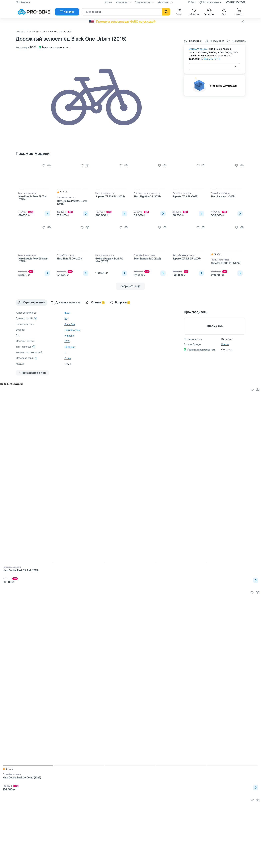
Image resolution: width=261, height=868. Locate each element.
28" (66, 319)
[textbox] (215, 67)
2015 (67, 341)
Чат (193, 2)
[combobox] (215, 67)
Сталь (68, 358)
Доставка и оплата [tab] (66, 303)
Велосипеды (33, 32)
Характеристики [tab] (32, 303)
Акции (108, 2)
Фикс (44, 32)
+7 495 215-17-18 (236, 2)
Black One (70, 324)
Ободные (70, 347)
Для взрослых (72, 330)
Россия (225, 344)
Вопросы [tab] (120, 303)
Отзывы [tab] (95, 303)
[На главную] (34, 12)
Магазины (163, 2)
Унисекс (69, 336)
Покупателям (142, 2)
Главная (19, 32)
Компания (121, 2)
